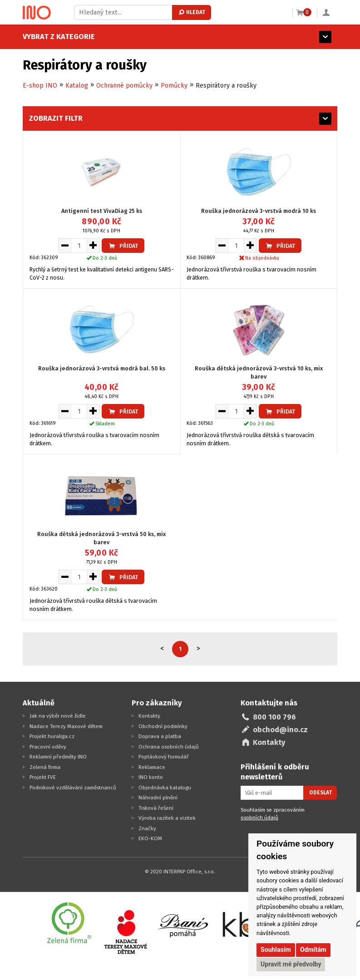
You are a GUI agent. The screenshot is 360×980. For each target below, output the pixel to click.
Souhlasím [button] (276, 950)
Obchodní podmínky (163, 726)
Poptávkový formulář (164, 757)
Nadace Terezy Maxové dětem (66, 726)
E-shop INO (40, 86)
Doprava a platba (160, 736)
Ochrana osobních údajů (169, 747)
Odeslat (321, 793)
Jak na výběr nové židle (58, 716)
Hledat (191, 12)
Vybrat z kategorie (59, 37)
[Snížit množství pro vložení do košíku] (65, 246)
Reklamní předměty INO (58, 757)
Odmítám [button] (313, 950)
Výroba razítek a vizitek (167, 818)
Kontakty (149, 716)
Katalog (77, 86)
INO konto (151, 777)
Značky (147, 828)
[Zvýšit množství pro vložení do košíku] (93, 246)
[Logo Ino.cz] (37, 13)
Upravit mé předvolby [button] (291, 964)
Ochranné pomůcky (124, 86)
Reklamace (152, 767)
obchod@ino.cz (280, 730)
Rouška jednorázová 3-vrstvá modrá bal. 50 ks (102, 368)
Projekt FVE (43, 777)
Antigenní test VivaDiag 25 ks (102, 211)
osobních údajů (259, 817)
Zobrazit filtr (56, 118)
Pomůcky (174, 86)
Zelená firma (45, 767)
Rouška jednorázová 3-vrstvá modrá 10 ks (259, 211)
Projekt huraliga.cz (52, 736)
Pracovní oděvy (48, 747)
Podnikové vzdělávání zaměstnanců (73, 788)
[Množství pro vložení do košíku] (79, 246)
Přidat (123, 246)
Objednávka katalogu (165, 788)
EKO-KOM (150, 838)
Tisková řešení (156, 808)
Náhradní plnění (158, 798)
